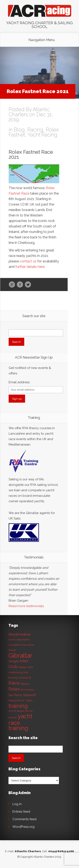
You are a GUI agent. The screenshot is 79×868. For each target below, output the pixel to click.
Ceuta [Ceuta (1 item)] (12, 640)
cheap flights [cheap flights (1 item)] (23, 640)
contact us (28, 261)
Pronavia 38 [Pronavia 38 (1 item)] (25, 678)
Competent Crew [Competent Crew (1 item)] (18, 645)
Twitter (28, 285)
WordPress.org (23, 827)
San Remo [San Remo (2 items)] (15, 695)
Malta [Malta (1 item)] (30, 667)
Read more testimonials (26, 606)
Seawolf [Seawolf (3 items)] (30, 695)
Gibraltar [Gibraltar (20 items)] (20, 655)
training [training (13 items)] (18, 706)
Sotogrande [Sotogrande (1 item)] (15, 700)
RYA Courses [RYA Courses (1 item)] (27, 690)
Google (12, 285)
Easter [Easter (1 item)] (31, 645)
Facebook (20, 285)
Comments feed (24, 819)
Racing (35, 130)
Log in (17, 804)
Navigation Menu (42, 40)
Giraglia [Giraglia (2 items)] (14, 661)
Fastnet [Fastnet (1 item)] (12, 650)
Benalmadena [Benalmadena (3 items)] (19, 634)
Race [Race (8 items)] (14, 683)
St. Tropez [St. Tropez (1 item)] (27, 700)
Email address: (19, 382)
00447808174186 (61, 851)
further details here (30, 267)
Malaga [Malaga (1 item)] (22, 667)
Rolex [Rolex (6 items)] (14, 689)
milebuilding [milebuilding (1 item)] (15, 672)
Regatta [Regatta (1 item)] (25, 684)
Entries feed (21, 812)
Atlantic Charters (28, 851)
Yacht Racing (42, 135)
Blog (19, 130)
